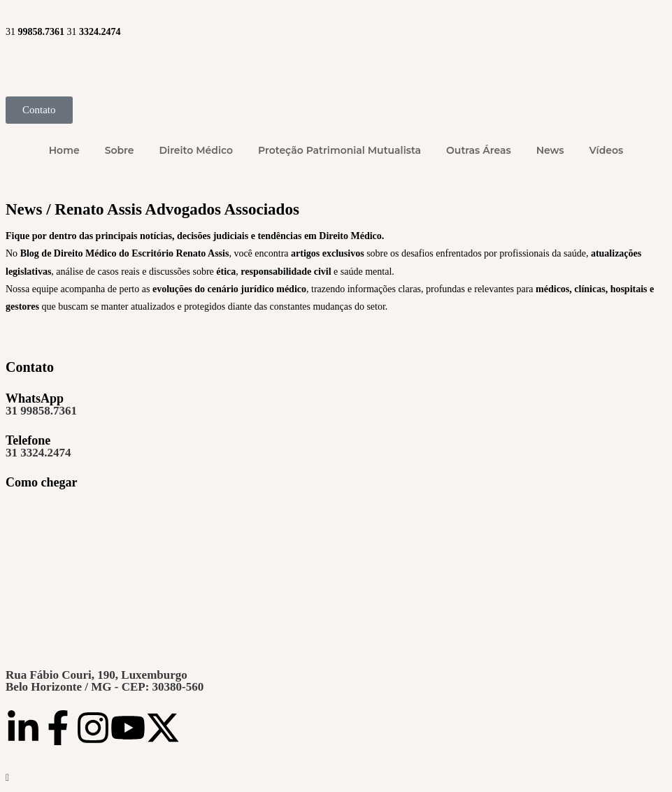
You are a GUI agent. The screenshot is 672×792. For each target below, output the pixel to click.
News (550, 150)
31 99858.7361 (41, 411)
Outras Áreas (479, 150)
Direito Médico (196, 150)
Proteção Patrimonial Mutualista (339, 150)
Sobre (120, 150)
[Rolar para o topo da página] (7, 778)
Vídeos (607, 150)
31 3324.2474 (38, 453)
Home (64, 150)
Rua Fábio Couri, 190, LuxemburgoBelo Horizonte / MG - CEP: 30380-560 (105, 681)
